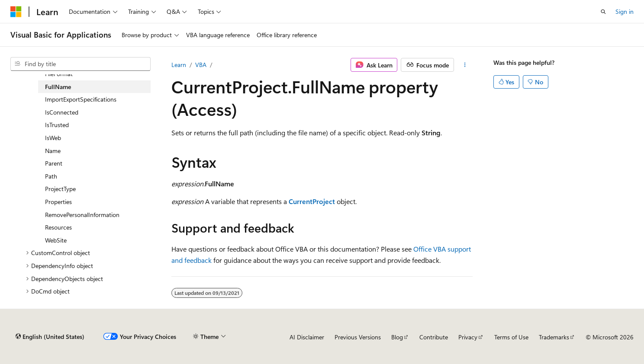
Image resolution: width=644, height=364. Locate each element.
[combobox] (80, 64)
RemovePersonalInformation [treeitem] (82, 215)
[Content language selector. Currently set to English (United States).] (50, 337)
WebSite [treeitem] (56, 240)
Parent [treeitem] (54, 163)
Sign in (625, 11)
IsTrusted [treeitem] (57, 125)
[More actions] (465, 65)
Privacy (468, 337)
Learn (179, 65)
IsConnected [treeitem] (62, 112)
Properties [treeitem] (58, 202)
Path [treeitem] (51, 176)
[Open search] (603, 12)
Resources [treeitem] (58, 227)
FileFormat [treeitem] (59, 74)
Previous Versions (358, 337)
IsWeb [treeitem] (53, 138)
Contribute (434, 337)
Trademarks (554, 337)
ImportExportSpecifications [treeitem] (81, 99)
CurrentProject (312, 201)
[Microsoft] (16, 12)
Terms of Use (511, 337)
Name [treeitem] (53, 151)
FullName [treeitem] (58, 87)
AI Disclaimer (307, 337)
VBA (201, 65)
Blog (397, 337)
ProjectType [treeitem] (60, 189)
